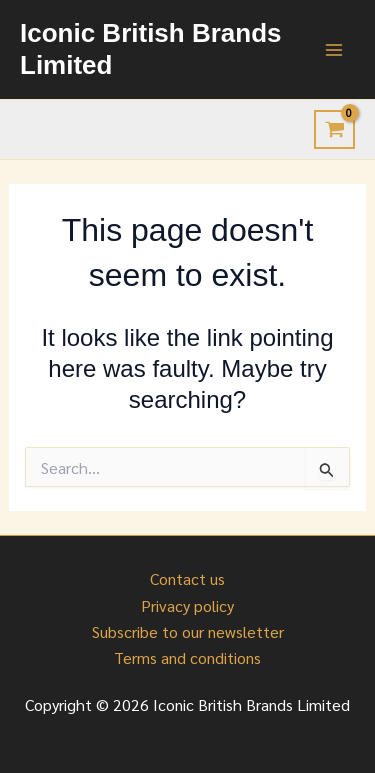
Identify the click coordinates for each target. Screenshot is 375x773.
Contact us (187, 578)
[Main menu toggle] (334, 49)
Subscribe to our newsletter (188, 631)
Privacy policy (187, 605)
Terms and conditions (187, 657)
